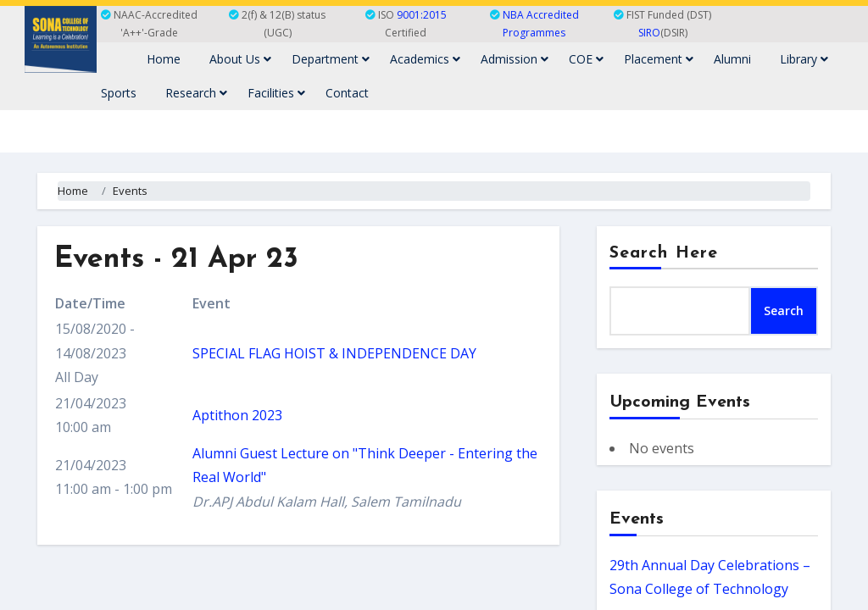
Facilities (276, 93)
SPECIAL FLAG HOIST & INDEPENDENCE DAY (334, 353)
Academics (425, 59)
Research (196, 93)
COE (586, 59)
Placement (659, 59)
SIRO (649, 33)
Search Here (664, 253)
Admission (515, 59)
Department (331, 59)
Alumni (732, 59)
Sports (119, 93)
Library (804, 59)
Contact (347, 93)
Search (784, 311)
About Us (240, 59)
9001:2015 (422, 15)
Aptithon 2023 (237, 415)
